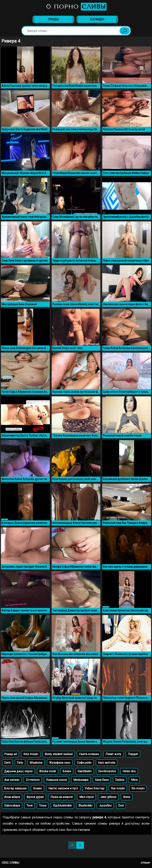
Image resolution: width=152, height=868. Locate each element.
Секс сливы (10, 863)
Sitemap (145, 863)
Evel (121, 806)
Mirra (134, 780)
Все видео (97, 19)
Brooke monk (48, 771)
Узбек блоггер (95, 788)
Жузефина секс (60, 763)
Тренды (53, 19)
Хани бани (102, 780)
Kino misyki (31, 754)
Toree (43, 806)
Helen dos (129, 771)
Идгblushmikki (62, 806)
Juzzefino (105, 806)
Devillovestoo (107, 771)
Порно (76, 7)
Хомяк (37, 788)
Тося (29, 806)
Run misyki (118, 788)
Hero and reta (107, 763)
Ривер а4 (10, 754)
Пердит (133, 754)
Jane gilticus (108, 797)
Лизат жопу (113, 754)
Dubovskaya (12, 806)
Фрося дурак (35, 797)
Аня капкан (12, 780)
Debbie (120, 780)
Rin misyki (138, 788)
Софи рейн (84, 763)
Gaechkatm (85, 771)
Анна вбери (12, 797)
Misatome (36, 763)
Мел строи (86, 797)
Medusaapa (81, 780)
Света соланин (89, 754)
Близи (67, 771)
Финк (127, 797)
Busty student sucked (59, 754)
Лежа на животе (62, 797)
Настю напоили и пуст (63, 788)
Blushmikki (85, 806)
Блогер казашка (15, 788)
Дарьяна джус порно (18, 771)
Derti (7, 763)
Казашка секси (56, 780)
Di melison (33, 780)
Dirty (20, 763)
